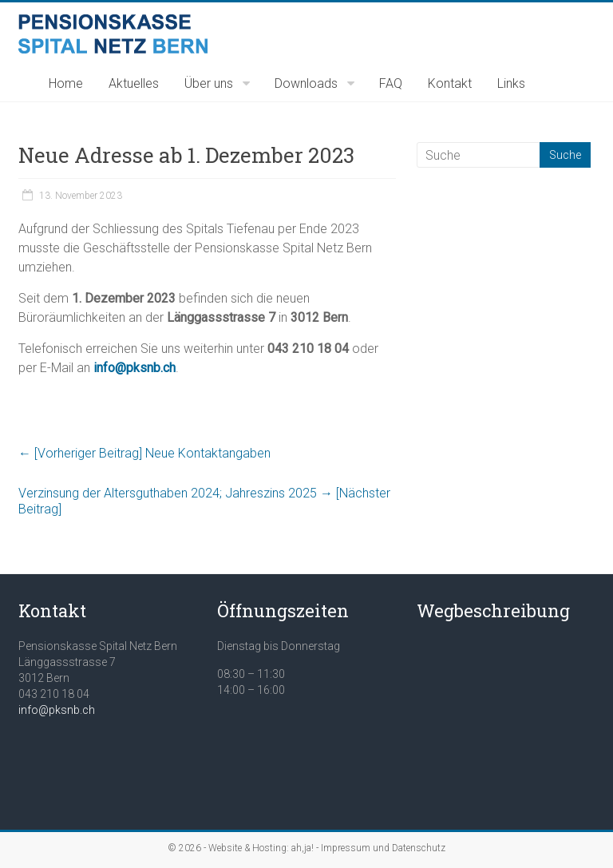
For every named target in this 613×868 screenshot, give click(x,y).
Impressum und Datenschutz (383, 848)
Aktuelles (134, 83)
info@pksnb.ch (57, 710)
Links (511, 83)
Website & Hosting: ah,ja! (261, 848)
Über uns (209, 83)
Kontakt (450, 83)
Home (66, 83)
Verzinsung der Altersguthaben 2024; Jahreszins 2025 (204, 501)
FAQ (391, 83)
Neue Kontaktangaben (144, 453)
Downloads (306, 83)
